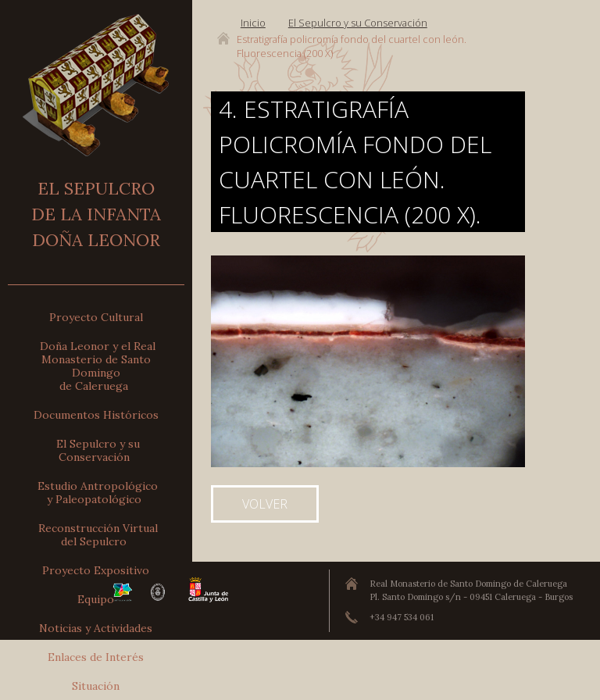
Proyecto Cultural (96, 317)
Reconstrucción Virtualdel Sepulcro (98, 535)
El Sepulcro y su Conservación (98, 450)
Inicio (253, 23)
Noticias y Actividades (96, 628)
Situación (96, 686)
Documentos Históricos (96, 415)
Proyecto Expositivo (96, 570)
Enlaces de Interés (96, 657)
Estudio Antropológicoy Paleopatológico (98, 493)
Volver (265, 504)
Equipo (96, 599)
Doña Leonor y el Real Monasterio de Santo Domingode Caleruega (98, 366)
